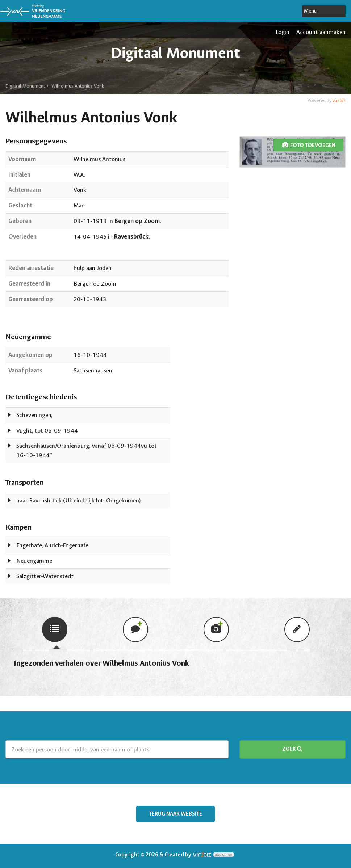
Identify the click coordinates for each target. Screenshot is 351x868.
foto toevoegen (308, 145)
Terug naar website (175, 814)
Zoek (292, 749)
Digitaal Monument (25, 86)
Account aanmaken (321, 32)
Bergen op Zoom (137, 221)
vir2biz (339, 100)
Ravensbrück (131, 237)
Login (283, 32)
